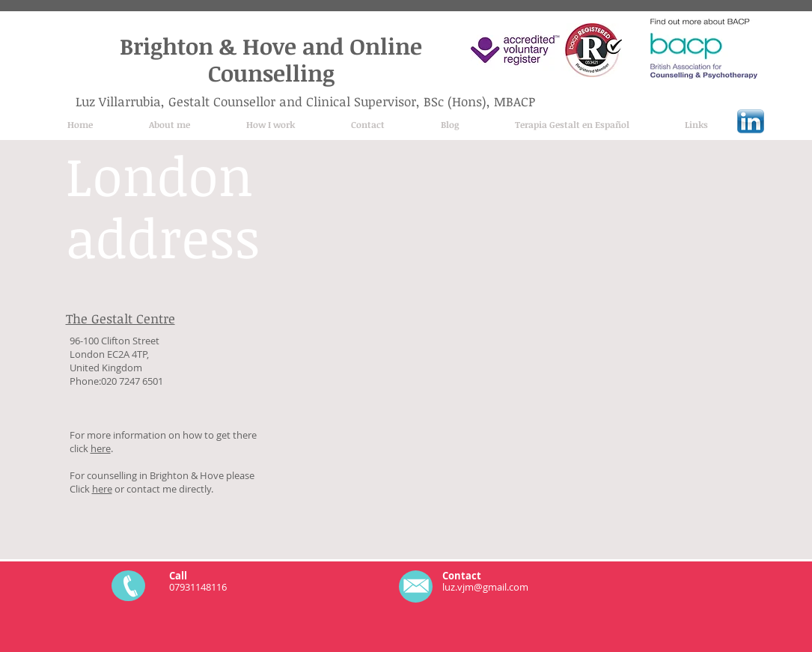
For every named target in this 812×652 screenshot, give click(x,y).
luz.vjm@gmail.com (485, 587)
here (101, 448)
